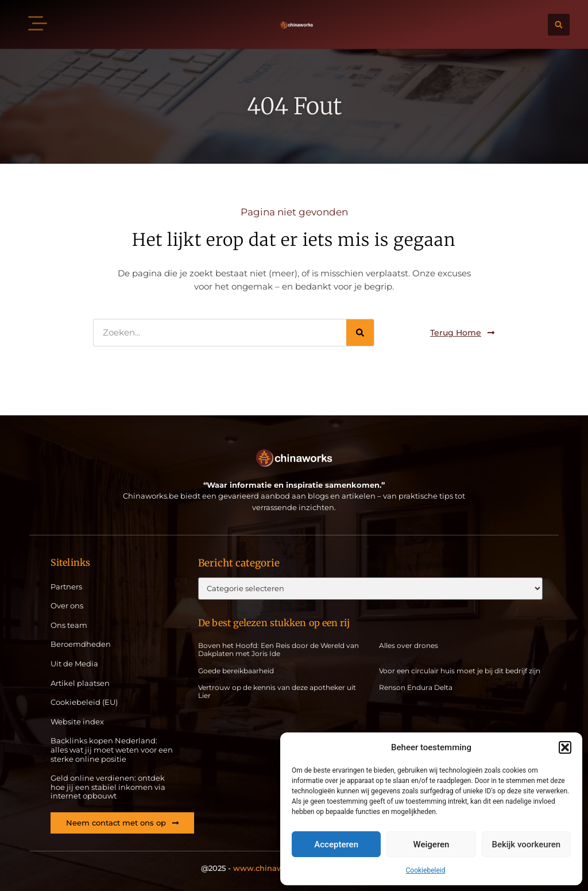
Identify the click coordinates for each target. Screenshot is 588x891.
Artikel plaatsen (80, 683)
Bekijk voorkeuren (526, 844)
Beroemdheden (81, 644)
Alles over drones (409, 645)
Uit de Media (74, 664)
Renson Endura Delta (416, 687)
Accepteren (336, 844)
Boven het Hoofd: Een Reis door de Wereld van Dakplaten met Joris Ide (278, 649)
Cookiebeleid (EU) (84, 702)
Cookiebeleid (426, 870)
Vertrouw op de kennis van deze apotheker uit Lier (277, 691)
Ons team (69, 625)
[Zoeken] (360, 333)
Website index (77, 722)
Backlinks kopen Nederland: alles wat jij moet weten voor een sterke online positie (112, 750)
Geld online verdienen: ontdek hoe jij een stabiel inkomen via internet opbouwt (108, 787)
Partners (66, 587)
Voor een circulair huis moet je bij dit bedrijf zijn (460, 671)
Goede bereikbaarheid (236, 671)
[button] (565, 747)
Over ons (67, 606)
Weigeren (432, 844)
